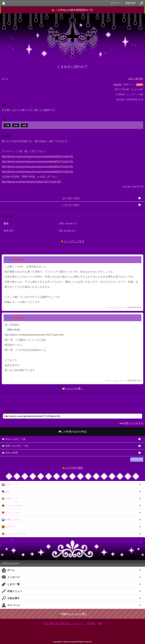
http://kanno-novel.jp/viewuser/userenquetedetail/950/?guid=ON (37, 156)
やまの (116, 381)
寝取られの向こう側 (15, 446)
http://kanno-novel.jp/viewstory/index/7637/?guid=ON (31, 182)
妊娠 (16, 125)
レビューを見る (12, 506)
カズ (117, 307)
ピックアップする (72, 241)
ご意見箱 (90, 623)
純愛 (24, 125)
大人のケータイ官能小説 (4, 3)
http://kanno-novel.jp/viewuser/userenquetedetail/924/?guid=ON (37, 172)
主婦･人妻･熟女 (136, 79)
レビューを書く (74, 388)
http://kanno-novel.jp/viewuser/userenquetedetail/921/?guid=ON (37, 161)
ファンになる (11, 513)
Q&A (100, 623)
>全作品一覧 (137, 459)
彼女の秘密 (10, 453)
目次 (6, 492)
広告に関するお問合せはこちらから (63, 623)
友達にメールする (131, 423)
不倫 (7, 125)
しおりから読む (71, 205)
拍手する (9, 527)
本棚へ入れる (11, 520)
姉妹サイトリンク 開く (72, 614)
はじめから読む (71, 198)
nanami (117, 84)
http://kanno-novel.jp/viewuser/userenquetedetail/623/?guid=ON (37, 166)
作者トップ (10, 499)
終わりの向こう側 (14, 439)
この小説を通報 (74, 468)
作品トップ (10, 484)
